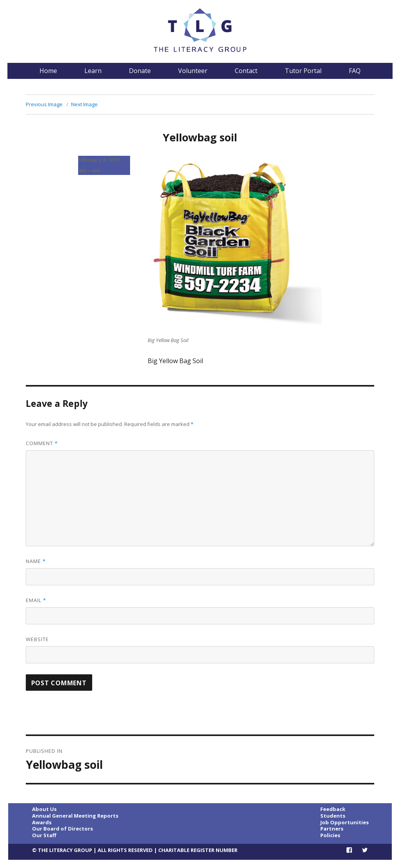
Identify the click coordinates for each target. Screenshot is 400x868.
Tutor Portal (303, 71)
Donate (140, 71)
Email (36, 600)
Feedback (333, 809)
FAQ (355, 71)
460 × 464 (89, 171)
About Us (44, 809)
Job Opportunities (345, 822)
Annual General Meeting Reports (75, 816)
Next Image (84, 104)
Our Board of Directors (62, 829)
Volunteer (193, 71)
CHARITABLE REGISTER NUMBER (198, 850)
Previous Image (44, 104)
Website (37, 639)
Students (333, 816)
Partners (332, 829)
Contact (246, 71)
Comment (42, 443)
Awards (42, 822)
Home (48, 71)
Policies (330, 835)
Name (36, 561)
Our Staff (44, 835)
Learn (93, 71)
